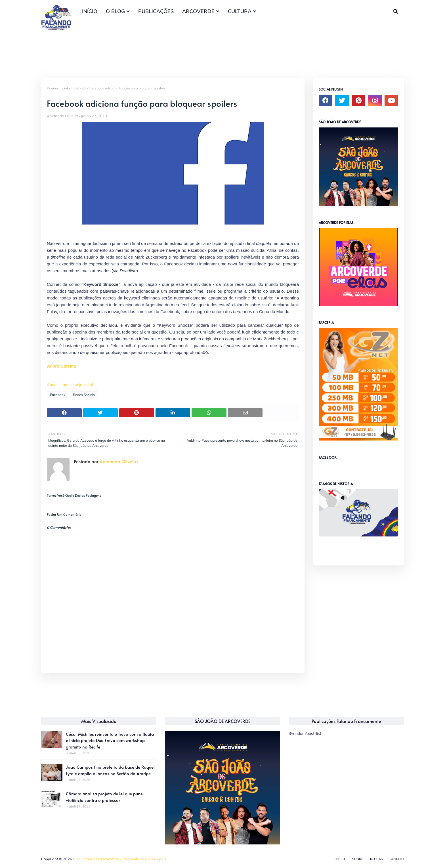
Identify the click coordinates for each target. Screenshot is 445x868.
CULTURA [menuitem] (240, 11)
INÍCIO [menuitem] (90, 11)
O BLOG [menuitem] (115, 11)
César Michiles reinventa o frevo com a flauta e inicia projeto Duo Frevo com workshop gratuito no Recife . (110, 740)
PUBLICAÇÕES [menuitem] (156, 11)
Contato (396, 859)
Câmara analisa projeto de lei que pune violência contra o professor (104, 797)
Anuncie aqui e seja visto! (70, 385)
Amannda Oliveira (62, 116)
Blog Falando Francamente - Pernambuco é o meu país (119, 859)
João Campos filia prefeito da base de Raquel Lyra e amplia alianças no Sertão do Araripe (110, 770)
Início (340, 859)
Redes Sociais (84, 395)
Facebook (78, 88)
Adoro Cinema (61, 366)
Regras (376, 859)
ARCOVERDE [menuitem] (198, 11)
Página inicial (57, 88)
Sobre (358, 859)
